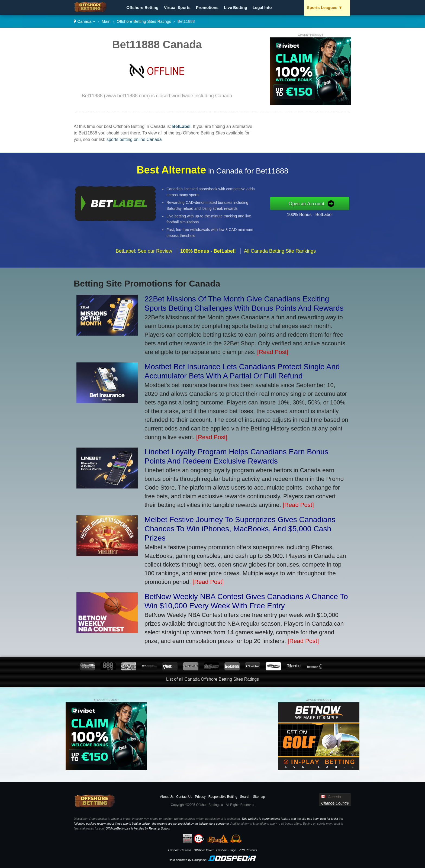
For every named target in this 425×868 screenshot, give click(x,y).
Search (245, 797)
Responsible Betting (223, 797)
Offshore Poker (204, 850)
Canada (85, 21)
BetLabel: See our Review (144, 262)
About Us (167, 797)
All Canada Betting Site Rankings (280, 262)
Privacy (200, 797)
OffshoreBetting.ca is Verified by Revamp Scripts (138, 828)
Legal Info (262, 7)
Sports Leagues (325, 7)
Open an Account (318, 203)
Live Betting (236, 7)
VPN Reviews (248, 850)
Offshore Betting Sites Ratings (144, 21)
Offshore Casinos (180, 850)
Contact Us (184, 797)
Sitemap (259, 797)
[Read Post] (273, 352)
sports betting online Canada (134, 139)
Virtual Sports (177, 7)
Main (106, 21)
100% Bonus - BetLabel (321, 213)
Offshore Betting (142, 7)
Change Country (335, 803)
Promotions (207, 7)
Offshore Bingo (226, 850)
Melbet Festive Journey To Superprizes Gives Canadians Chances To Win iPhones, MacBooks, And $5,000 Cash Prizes (240, 529)
